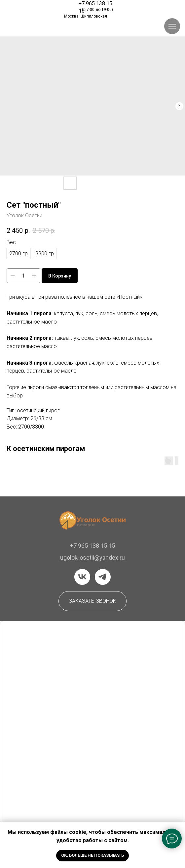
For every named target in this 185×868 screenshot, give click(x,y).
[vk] (82, 577)
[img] (35, 8)
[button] (92, 601)
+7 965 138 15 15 (92, 546)
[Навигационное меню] (172, 26)
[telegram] (103, 577)
